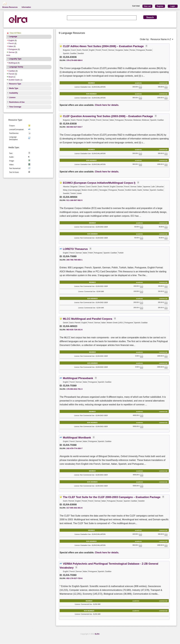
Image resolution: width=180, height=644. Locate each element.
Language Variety (16, 67)
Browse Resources (10, 7)
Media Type (14, 88)
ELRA (97, 634)
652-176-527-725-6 (74, 578)
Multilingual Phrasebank (78, 378)
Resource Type (15, 84)
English (11, 40)
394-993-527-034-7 (74, 127)
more (8, 55)
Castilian (12, 71)
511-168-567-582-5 (74, 200)
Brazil (11, 77)
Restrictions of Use (17, 102)
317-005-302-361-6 (74, 508)
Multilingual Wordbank (77, 438)
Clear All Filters (15, 33)
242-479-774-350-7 (74, 448)
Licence (12, 97)
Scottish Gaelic (14, 80)
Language (13, 37)
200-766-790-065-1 (74, 260)
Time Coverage (15, 107)
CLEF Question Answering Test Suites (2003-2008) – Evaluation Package (108, 116)
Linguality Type (15, 59)
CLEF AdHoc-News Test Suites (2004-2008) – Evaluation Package (103, 46)
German (12, 52)
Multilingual (13, 63)
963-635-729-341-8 (74, 330)
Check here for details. (107, 105)
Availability (14, 93)
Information (26, 7)
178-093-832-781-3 (74, 389)
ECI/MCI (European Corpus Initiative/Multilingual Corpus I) (99, 183)
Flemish (12, 74)
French (11, 43)
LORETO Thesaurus (75, 249)
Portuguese (13, 49)
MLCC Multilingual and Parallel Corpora (87, 319)
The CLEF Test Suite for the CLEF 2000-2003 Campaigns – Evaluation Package (112, 497)
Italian (11, 46)
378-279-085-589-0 (74, 60)
